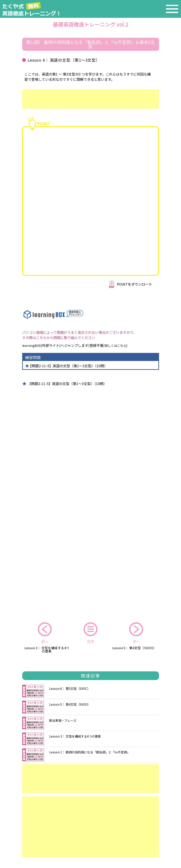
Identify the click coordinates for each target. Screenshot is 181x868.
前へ (45, 641)
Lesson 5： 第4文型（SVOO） (134, 648)
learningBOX (31, 346)
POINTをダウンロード (134, 284)
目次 (90, 641)
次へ (136, 641)
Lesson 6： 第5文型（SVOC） (70, 688)
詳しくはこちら (116, 346)
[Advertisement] (91, 99)
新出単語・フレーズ (63, 720)
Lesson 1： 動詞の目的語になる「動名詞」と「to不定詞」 (90, 752)
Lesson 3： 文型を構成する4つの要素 (47, 649)
